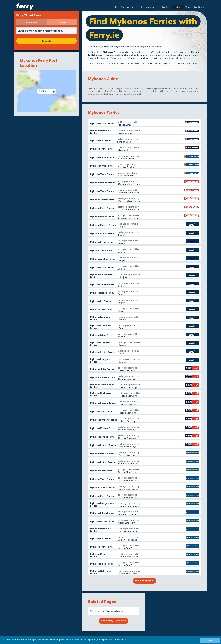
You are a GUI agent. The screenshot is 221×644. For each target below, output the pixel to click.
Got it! (210, 640)
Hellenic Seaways (127, 370)
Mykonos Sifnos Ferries (102, 284)
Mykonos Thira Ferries (102, 149)
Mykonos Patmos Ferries (103, 445)
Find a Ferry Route (145, 581)
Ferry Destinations (145, 7)
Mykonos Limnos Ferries (103, 437)
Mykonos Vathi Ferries (102, 411)
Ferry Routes (163, 7)
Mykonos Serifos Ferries (103, 352)
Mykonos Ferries (112, 52)
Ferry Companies (124, 7)
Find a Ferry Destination (114, 621)
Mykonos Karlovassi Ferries (101, 344)
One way (62, 22)
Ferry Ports (177, 7)
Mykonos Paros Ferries (102, 123)
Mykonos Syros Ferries (102, 166)
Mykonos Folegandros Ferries (102, 276)
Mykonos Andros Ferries (103, 200)
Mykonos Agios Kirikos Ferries (102, 386)
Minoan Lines (125, 125)
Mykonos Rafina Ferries (103, 183)
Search (47, 41)
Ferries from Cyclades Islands (108, 611)
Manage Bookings (194, 7)
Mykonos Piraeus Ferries (103, 157)
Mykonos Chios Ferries (102, 369)
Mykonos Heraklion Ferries (100, 132)
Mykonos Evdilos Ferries (103, 378)
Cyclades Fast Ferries (129, 184)
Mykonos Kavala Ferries (103, 428)
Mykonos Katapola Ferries (100, 318)
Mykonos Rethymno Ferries (101, 361)
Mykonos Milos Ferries (102, 335)
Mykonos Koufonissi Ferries (101, 327)
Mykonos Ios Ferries (100, 140)
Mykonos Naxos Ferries (102, 217)
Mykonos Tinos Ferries (102, 174)
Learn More (120, 640)
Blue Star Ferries (126, 159)
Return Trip (31, 22)
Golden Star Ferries (128, 455)
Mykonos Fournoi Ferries (103, 403)
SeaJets (122, 227)
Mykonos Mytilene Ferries (104, 420)
